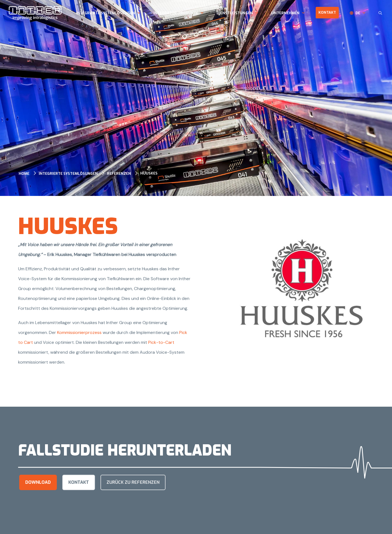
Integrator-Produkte (176, 13)
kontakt (79, 482)
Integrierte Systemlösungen (106, 13)
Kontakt (327, 12)
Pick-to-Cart (161, 342)
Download (38, 482)
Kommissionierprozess (80, 332)
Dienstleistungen (235, 13)
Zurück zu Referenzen (133, 482)
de (358, 13)
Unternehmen (285, 13)
